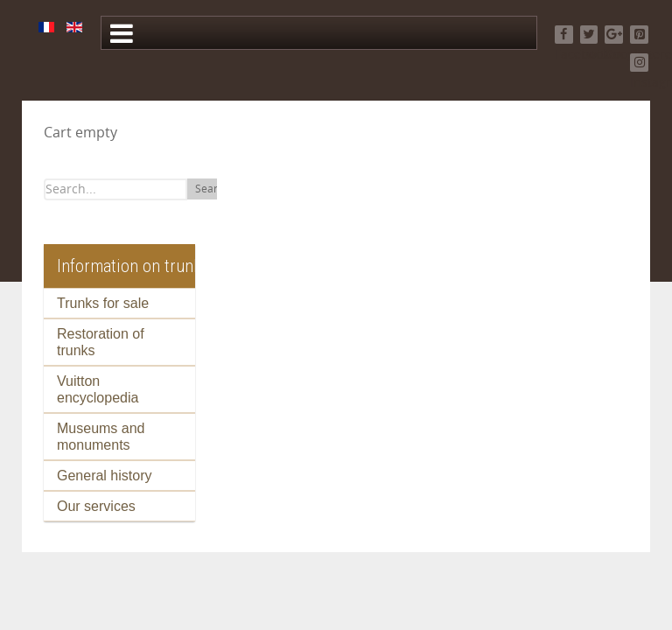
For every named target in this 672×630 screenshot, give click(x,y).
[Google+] (614, 35)
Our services (96, 506)
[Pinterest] (639, 35)
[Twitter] (589, 35)
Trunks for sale (103, 303)
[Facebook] (564, 35)
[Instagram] (639, 63)
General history (105, 476)
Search (212, 189)
